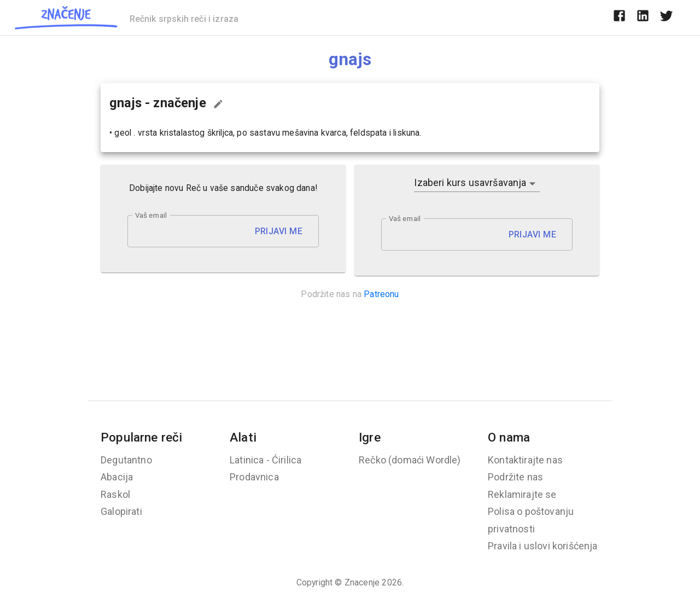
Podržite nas (515, 477)
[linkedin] (643, 18)
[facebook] (619, 18)
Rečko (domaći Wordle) (410, 460)
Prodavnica (254, 477)
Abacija (117, 477)
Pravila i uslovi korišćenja (543, 546)
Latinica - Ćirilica (266, 460)
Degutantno (126, 460)
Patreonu (381, 294)
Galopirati (121, 511)
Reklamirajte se (522, 494)
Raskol (115, 494)
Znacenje (362, 582)
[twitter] (666, 18)
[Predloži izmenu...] (218, 104)
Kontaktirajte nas (525, 460)
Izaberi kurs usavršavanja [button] (470, 182)
